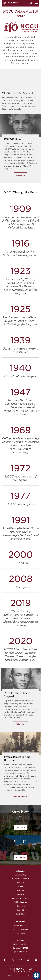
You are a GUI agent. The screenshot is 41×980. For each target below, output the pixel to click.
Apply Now (20, 914)
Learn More (22, 828)
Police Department (21, 879)
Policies (20, 890)
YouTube (20, 959)
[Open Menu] (37, 3)
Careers (20, 887)
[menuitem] (5, 960)
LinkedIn (35, 959)
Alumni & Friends (20, 926)
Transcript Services (21, 898)
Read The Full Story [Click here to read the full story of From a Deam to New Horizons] (20, 796)
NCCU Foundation (20, 930)
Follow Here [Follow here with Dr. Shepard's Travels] (21, 724)
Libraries (20, 871)
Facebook (5, 959)
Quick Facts (20, 934)
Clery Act (21, 906)
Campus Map (20, 875)
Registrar (21, 894)
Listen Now (20, 175)
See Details (21, 858)
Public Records (21, 902)
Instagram (28, 959)
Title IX (20, 910)
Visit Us (21, 883)
